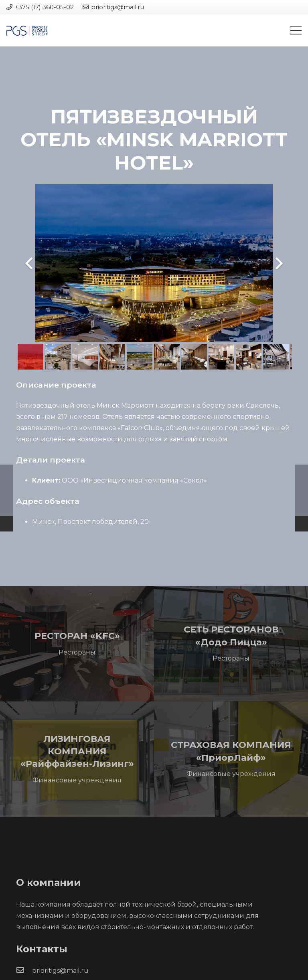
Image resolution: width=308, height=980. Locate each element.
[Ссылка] (27, 31)
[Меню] (296, 30)
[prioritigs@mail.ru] (24, 971)
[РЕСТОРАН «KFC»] (77, 644)
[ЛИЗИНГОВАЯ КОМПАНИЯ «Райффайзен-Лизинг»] (77, 759)
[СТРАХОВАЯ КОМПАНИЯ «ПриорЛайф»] (231, 759)
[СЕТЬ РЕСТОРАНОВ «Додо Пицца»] (231, 644)
